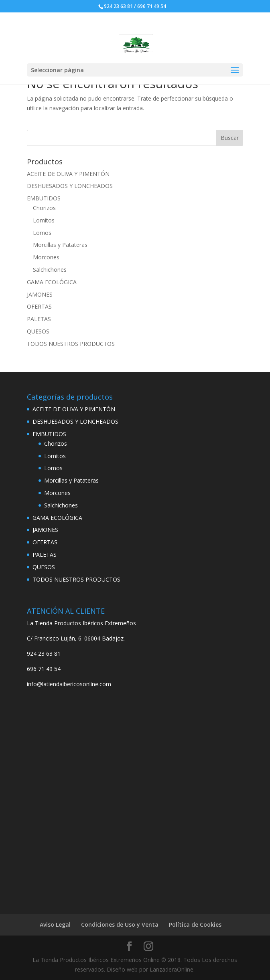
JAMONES (40, 294)
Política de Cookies (195, 924)
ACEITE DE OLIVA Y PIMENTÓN (68, 174)
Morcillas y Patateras (60, 245)
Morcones (46, 257)
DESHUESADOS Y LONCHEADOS (70, 186)
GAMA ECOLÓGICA (52, 282)
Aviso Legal (55, 924)
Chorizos (44, 208)
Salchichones (50, 270)
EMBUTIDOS (44, 198)
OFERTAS (39, 306)
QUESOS (38, 331)
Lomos (42, 233)
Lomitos (44, 220)
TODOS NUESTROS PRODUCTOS (71, 344)
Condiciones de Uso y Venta (120, 924)
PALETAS (39, 319)
